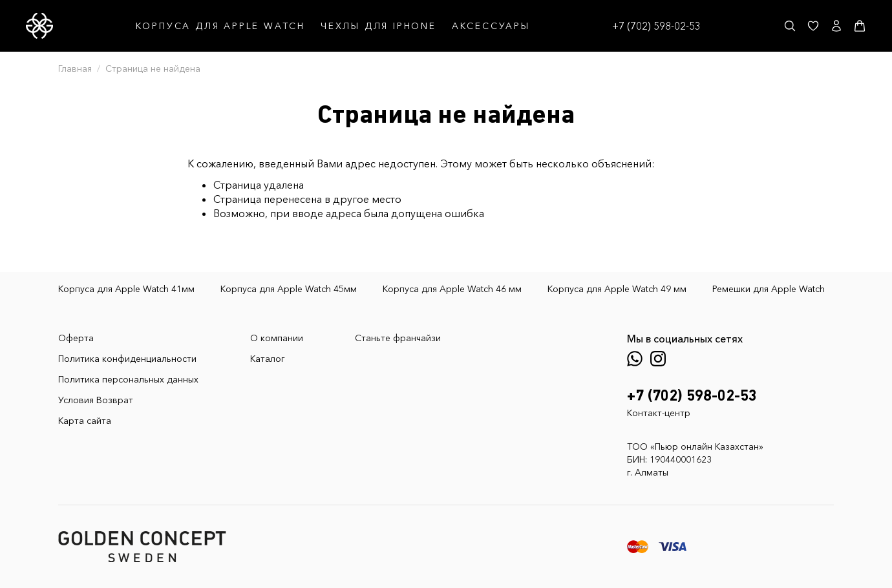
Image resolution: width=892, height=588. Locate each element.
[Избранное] (813, 26)
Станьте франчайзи (398, 338)
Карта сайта (85, 421)
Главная (75, 68)
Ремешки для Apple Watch (769, 289)
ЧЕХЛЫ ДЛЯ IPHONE (378, 26)
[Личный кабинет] (836, 26)
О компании (277, 338)
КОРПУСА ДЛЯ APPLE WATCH (220, 26)
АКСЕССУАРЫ (491, 26)
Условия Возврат (96, 400)
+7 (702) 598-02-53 (656, 26)
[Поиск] (790, 26)
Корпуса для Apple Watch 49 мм (617, 289)
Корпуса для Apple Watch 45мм (289, 289)
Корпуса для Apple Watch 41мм (126, 289)
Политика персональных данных (128, 379)
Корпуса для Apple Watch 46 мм (452, 289)
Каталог (268, 359)
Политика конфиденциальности (127, 359)
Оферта (76, 338)
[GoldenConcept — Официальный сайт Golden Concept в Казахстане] (39, 26)
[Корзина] (860, 26)
